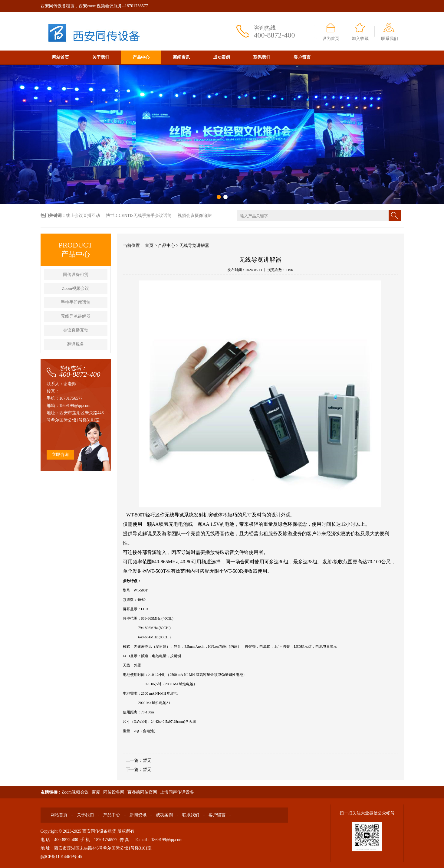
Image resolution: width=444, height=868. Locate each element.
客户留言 (302, 57)
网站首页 (61, 57)
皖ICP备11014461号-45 (61, 857)
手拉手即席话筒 (76, 302)
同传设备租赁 (76, 275)
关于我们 (101, 57)
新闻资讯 (181, 57)
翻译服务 (76, 344)
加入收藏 (360, 39)
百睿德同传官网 (142, 792)
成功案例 (222, 57)
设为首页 (331, 39)
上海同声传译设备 (177, 792)
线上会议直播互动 (83, 216)
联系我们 (390, 39)
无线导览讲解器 (76, 316)
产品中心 (141, 57)
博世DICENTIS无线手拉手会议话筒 (139, 216)
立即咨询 (60, 455)
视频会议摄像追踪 (195, 216)
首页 (149, 246)
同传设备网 (114, 792)
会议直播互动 (76, 330)
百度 (96, 792)
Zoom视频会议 (76, 288)
